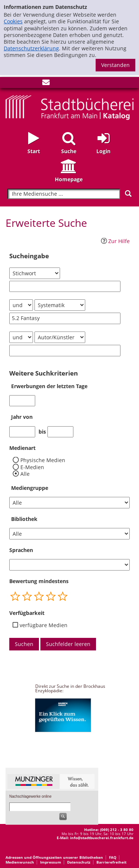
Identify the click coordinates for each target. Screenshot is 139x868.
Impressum (51, 862)
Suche (69, 151)
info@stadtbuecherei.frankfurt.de (102, 838)
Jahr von (22, 417)
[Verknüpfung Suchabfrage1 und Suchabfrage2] (21, 305)
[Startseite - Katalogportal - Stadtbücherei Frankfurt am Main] (69, 107)
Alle (25, 474)
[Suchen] (128, 194)
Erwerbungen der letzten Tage (49, 386)
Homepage (69, 179)
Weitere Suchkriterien (44, 373)
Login (103, 151)
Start (34, 151)
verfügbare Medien (44, 625)
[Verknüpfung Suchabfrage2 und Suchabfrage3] (21, 337)
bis (42, 432)
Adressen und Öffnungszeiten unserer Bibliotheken (54, 857)
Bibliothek (24, 519)
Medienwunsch (20, 862)
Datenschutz (79, 862)
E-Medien (32, 467)
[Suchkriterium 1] (35, 273)
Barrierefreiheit (111, 862)
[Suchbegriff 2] (65, 318)
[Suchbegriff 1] (65, 287)
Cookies (13, 21)
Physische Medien (43, 460)
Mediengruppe (30, 488)
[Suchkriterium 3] (60, 337)
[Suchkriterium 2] (60, 305)
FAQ (113, 857)
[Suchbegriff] (64, 194)
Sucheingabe (29, 256)
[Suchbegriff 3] (65, 351)
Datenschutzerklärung (31, 48)
